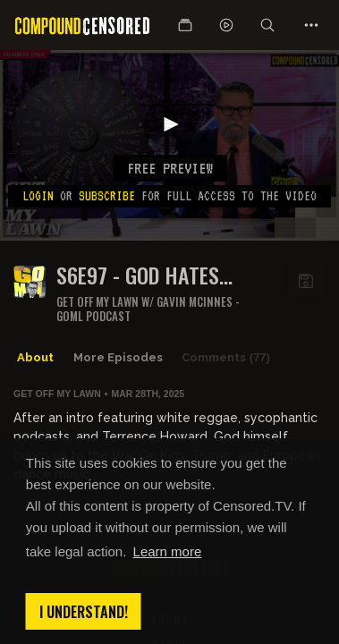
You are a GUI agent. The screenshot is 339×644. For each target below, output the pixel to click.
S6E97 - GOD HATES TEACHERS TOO (138, 275)
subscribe (107, 196)
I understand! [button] (84, 612)
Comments (226, 358)
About (35, 357)
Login (38, 196)
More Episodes (118, 357)
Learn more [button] (168, 551)
